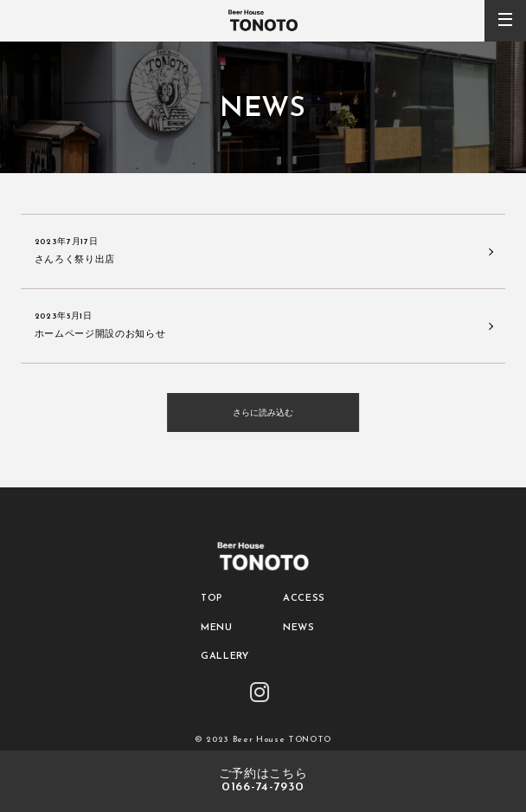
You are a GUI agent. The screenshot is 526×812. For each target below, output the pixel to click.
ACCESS (304, 599)
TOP (212, 599)
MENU (217, 628)
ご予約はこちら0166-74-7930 (263, 781)
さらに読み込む (263, 412)
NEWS (299, 628)
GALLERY (225, 657)
